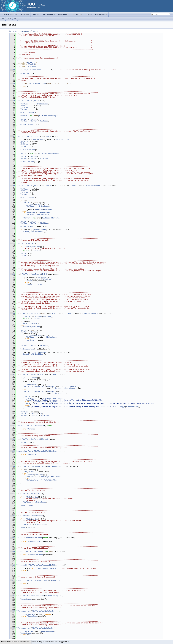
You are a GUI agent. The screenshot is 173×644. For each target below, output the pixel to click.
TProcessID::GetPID (47, 568)
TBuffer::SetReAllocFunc (34, 466)
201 (12, 374)
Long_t (122, 407)
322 (12, 580)
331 (12, 596)
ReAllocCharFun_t (94, 186)
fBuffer (23, 116)
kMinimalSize (39, 140)
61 (12, 136)
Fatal (28, 400)
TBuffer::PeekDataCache (43, 611)
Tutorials (36, 14)
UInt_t (55, 313)
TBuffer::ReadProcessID (40, 565)
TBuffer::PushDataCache (33, 596)
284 (12, 516)
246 (12, 451)
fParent (23, 109)
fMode (22, 106)
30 (12, 84)
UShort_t (56, 565)
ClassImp (21, 73)
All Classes (78, 15)
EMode (36, 101)
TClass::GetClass (35, 541)
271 (12, 494)
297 (12, 538)
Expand (26, 232)
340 (12, 611)
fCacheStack (25, 599)
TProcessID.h (33, 66)
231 (12, 426)
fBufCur (23, 119)
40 (12, 101)
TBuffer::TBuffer (25, 101)
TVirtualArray (52, 596)
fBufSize (24, 104)
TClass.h (31, 65)
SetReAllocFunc (27, 124)
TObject (20, 426)
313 (12, 565)
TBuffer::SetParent (31, 439)
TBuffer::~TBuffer (25, 243)
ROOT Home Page (10, 14)
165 (12, 313)
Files (90, 15)
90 (12, 186)
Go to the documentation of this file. (24, 31)
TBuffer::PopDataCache (43, 628)
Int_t (25, 70)
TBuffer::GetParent (35, 426)
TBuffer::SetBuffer (31, 313)
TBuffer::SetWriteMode (32, 516)
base (9, 19)
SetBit (23, 112)
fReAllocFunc (40, 386)
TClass (20, 538)
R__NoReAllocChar (38, 84)
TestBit (27, 247)
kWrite (38, 204)
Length (34, 378)
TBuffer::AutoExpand (31, 274)
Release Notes (101, 14)
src (15, 19)
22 (12, 70)
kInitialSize (42, 104)
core (3, 19)
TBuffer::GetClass (33, 538)
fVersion (24, 107)
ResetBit (39, 209)
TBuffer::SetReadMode (32, 494)
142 (12, 274)
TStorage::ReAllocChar (54, 398)
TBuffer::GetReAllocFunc (46, 451)
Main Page (25, 14)
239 (12, 439)
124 (12, 243)
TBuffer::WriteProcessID (37, 580)
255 (12, 466)
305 (12, 551)
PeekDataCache (48, 631)
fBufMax (23, 121)
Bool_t (75, 186)
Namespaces (64, 15)
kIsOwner (31, 112)
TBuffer (29, 73)
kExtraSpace (35, 70)
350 (12, 628)
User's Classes (48, 14)
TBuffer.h (31, 63)
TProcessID (22, 565)
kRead (30, 506)
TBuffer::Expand (29, 374)
